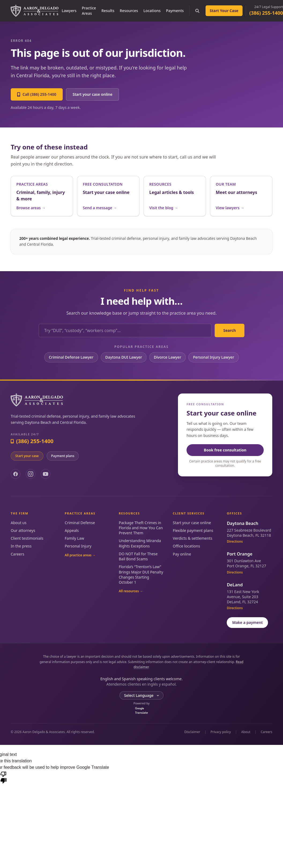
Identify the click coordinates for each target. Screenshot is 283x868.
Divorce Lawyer (167, 357)
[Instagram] (31, 474)
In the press (21, 546)
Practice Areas (89, 11)
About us (19, 523)
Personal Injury (78, 546)
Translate (141, 711)
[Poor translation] (3, 777)
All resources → (131, 591)
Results (108, 11)
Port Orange (239, 554)
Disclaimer (192, 732)
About (246, 732)
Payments (175, 11)
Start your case (27, 456)
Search (230, 330)
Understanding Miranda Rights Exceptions (140, 543)
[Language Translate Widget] (141, 696)
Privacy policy (221, 732)
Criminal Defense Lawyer (71, 357)
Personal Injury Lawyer (213, 357)
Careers (17, 554)
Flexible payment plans (193, 530)
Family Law (75, 538)
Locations (152, 11)
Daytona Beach (242, 523)
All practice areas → (80, 555)
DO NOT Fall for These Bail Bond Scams (138, 556)
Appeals (72, 530)
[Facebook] (16, 474)
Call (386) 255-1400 (37, 94)
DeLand (235, 585)
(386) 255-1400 (266, 13)
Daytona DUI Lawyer (124, 357)
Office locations (187, 546)
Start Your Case (224, 11)
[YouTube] (46, 474)
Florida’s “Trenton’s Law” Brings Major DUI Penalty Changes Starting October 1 (141, 574)
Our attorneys (23, 530)
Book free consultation (225, 450)
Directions (235, 542)
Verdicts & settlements (193, 538)
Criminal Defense (80, 523)
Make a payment (247, 622)
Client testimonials (27, 538)
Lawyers (69, 11)
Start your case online (93, 94)
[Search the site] (198, 11)
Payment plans (63, 456)
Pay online (182, 554)
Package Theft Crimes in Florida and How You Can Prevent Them (141, 528)
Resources (129, 11)
